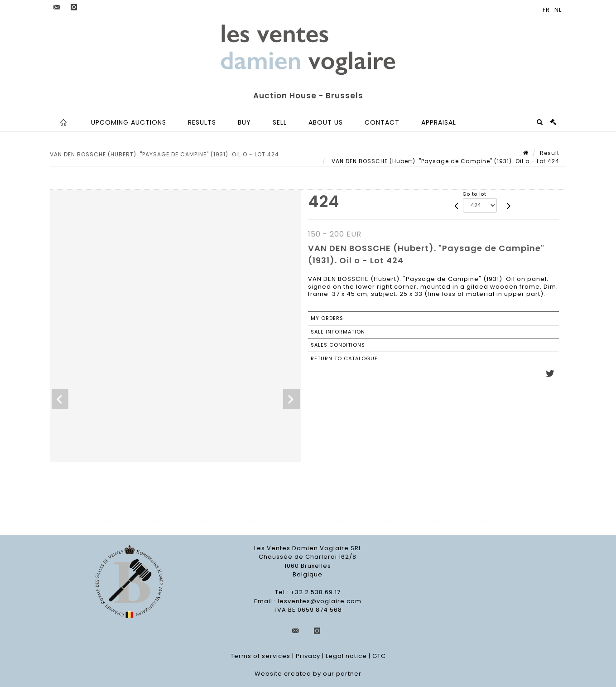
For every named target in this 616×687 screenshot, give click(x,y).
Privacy (308, 656)
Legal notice (346, 656)
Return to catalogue (344, 358)
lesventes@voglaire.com (320, 601)
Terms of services (260, 656)
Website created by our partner (308, 674)
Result (550, 153)
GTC (379, 656)
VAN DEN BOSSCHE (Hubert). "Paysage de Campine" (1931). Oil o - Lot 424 (445, 161)
